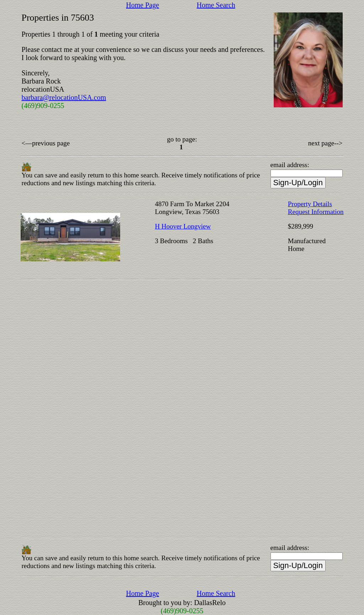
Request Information (316, 212)
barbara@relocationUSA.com (64, 97)
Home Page (143, 5)
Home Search (216, 5)
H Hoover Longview (183, 226)
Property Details (310, 204)
